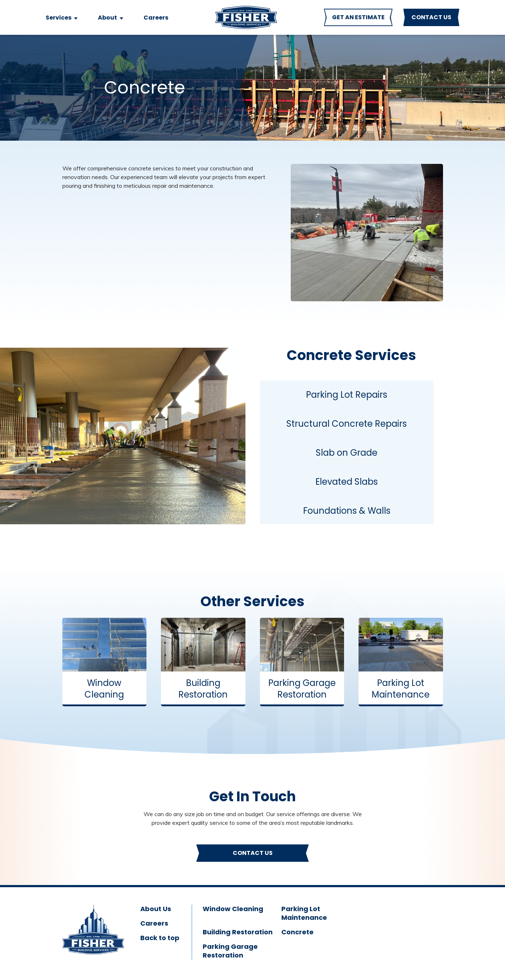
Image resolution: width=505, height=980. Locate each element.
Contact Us (253, 853)
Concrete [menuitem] (297, 932)
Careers (156, 18)
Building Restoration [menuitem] (238, 932)
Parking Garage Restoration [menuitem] (230, 951)
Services (59, 18)
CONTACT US (431, 17)
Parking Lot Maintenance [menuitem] (304, 913)
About (107, 18)
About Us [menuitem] (156, 909)
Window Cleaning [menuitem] (233, 909)
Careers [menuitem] (154, 923)
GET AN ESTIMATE (358, 17)
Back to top (160, 938)
